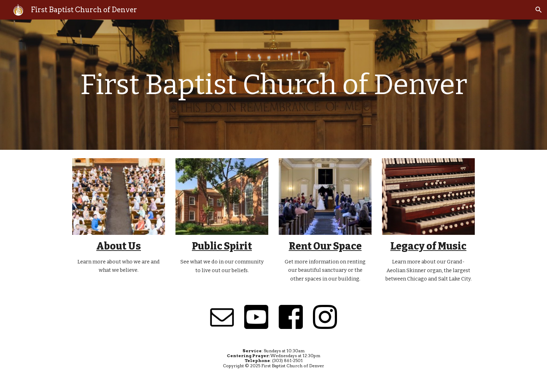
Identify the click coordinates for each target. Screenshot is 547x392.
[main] (273, 85)
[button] (539, 10)
